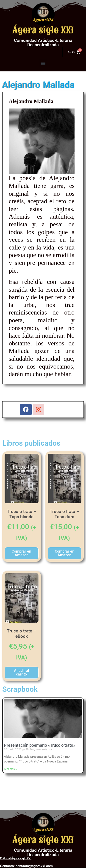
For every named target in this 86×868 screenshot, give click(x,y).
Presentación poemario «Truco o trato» (40, 745)
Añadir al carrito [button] (21, 672)
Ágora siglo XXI (43, 30)
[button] (43, 63)
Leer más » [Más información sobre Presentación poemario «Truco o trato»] (10, 769)
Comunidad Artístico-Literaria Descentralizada (43, 43)
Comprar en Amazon (21, 553)
